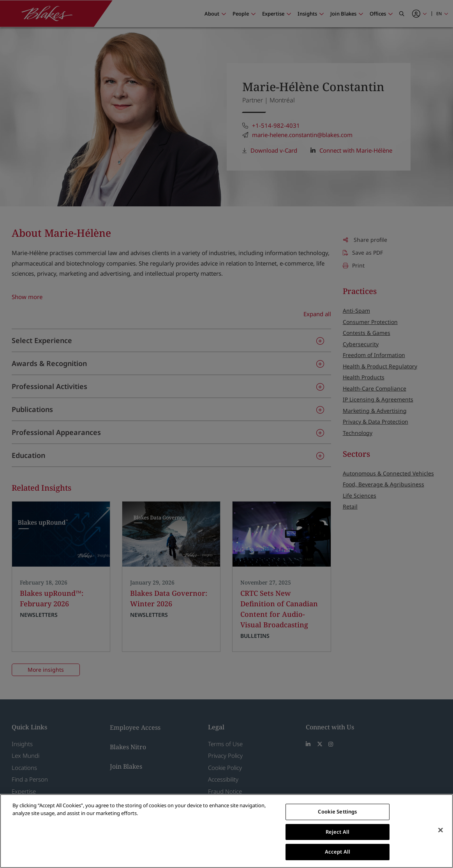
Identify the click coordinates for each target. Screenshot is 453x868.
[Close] (441, 830)
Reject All (338, 832)
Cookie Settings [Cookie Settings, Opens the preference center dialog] (337, 812)
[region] (226, 831)
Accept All (338, 852)
